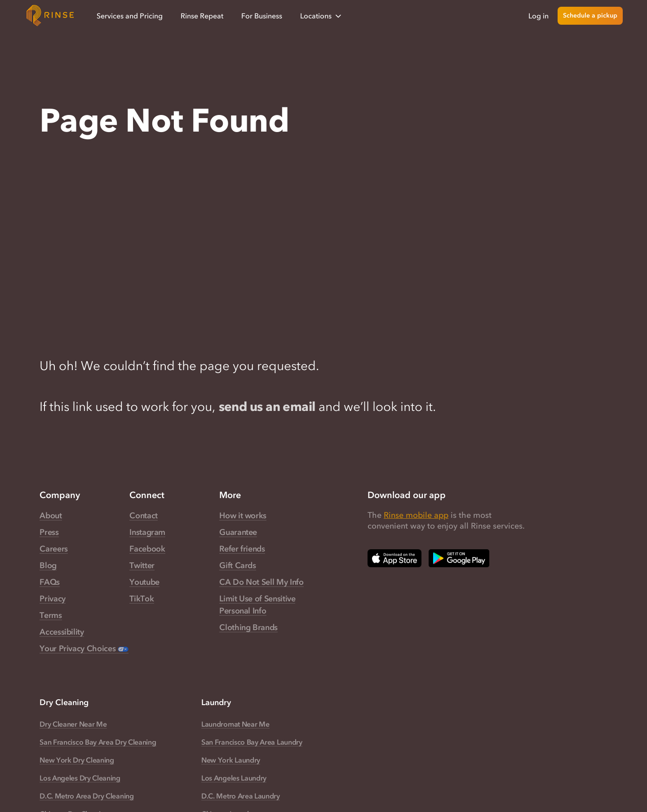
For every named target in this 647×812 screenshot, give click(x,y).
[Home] (50, 16)
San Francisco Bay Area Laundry (252, 742)
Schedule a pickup (590, 15)
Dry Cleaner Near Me (73, 724)
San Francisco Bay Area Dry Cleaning (98, 742)
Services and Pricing (130, 16)
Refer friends (242, 549)
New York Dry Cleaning (77, 760)
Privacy (52, 599)
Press (49, 532)
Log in (538, 16)
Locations (321, 16)
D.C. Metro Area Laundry (241, 796)
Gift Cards (237, 565)
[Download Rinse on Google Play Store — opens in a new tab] (459, 558)
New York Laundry (231, 760)
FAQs (50, 582)
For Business (262, 16)
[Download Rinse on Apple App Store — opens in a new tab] (394, 558)
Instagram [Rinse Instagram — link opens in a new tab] (147, 532)
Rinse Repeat (202, 16)
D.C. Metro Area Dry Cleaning (86, 796)
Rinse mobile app (416, 515)
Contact (143, 516)
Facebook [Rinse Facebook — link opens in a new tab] (147, 549)
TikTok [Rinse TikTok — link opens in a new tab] (142, 599)
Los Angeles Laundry (234, 778)
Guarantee (238, 532)
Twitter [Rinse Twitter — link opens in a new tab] (142, 565)
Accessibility (62, 632)
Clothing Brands (248, 627)
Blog (48, 565)
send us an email (267, 406)
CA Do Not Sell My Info (261, 582)
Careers (53, 549)
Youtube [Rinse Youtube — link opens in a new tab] (144, 582)
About (51, 516)
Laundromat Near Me (235, 724)
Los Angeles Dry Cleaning (80, 778)
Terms (51, 615)
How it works (243, 516)
